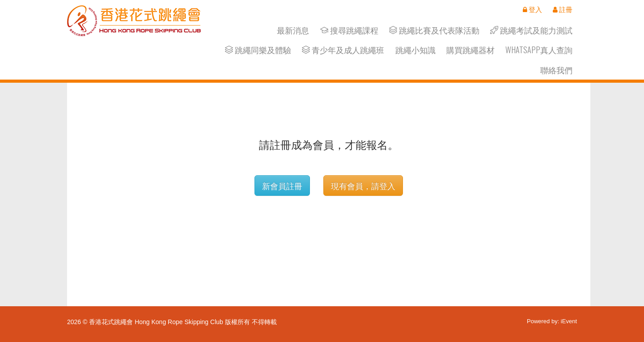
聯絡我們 (556, 70)
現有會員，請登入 (363, 186)
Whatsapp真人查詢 (539, 50)
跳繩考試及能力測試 (531, 30)
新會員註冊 (282, 186)
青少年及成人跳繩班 (343, 50)
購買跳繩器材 (470, 50)
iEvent (569, 321)
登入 (532, 9)
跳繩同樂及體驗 (258, 50)
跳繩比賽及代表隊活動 (434, 30)
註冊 (563, 9)
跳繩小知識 (415, 50)
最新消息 (293, 30)
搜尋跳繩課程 (349, 30)
